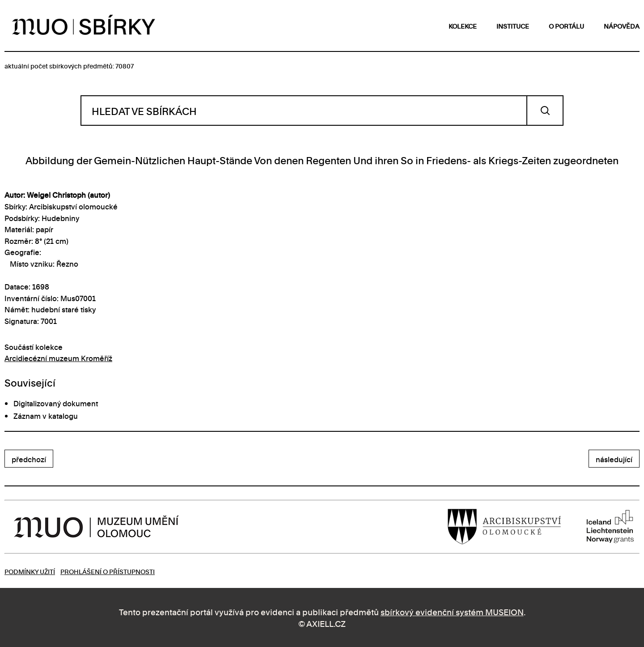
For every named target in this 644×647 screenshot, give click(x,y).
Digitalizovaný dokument (56, 403)
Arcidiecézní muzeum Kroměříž (58, 358)
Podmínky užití (30, 571)
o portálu (566, 26)
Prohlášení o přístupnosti (108, 571)
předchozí (29, 459)
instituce (513, 26)
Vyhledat (545, 111)
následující (614, 459)
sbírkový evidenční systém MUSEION (452, 611)
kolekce (463, 26)
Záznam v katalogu (46, 416)
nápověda (622, 26)
